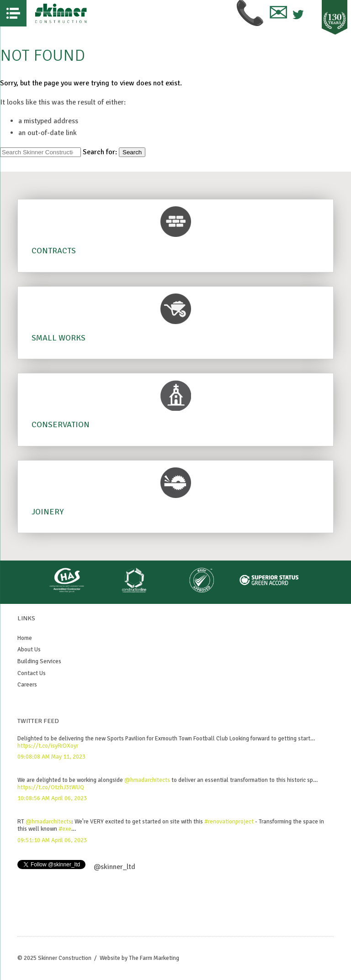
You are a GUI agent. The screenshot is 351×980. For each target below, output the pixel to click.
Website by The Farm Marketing (139, 958)
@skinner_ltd (114, 867)
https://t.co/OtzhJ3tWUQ (51, 787)
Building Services (39, 661)
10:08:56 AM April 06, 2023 (52, 798)
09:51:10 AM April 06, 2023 (52, 840)
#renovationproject (229, 822)
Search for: (100, 152)
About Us (29, 650)
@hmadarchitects (147, 780)
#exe (65, 829)
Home (25, 638)
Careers (27, 685)
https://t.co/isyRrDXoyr (48, 746)
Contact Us (32, 673)
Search (132, 152)
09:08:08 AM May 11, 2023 (51, 757)
